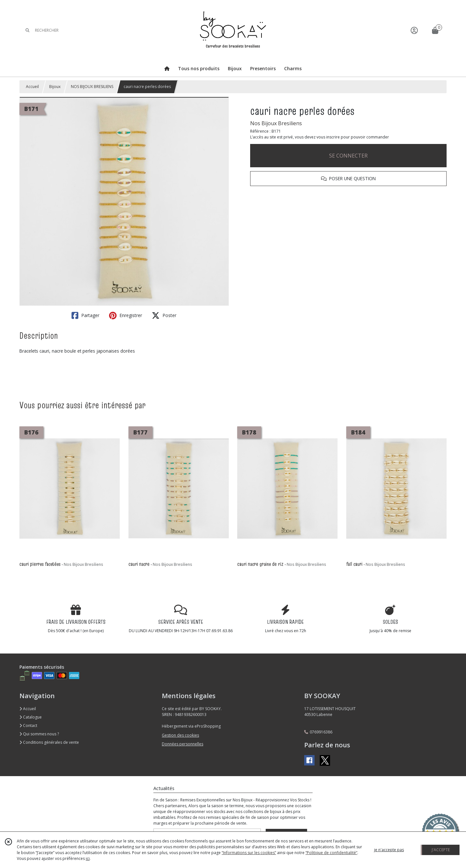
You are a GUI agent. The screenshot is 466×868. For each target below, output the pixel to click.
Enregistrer (126, 315)
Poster (164, 315)
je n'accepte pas (389, 850)
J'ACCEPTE (441, 850)
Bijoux (55, 87)
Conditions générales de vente (49, 742)
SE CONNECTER (348, 156)
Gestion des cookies (180, 735)
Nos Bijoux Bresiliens (276, 123)
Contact (28, 725)
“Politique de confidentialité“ (331, 853)
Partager (85, 315)
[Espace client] (414, 30)
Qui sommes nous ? (39, 734)
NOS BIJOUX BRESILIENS (92, 87)
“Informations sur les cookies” (249, 853)
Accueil (32, 87)
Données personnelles (183, 744)
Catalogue (31, 717)
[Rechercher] (28, 30)
